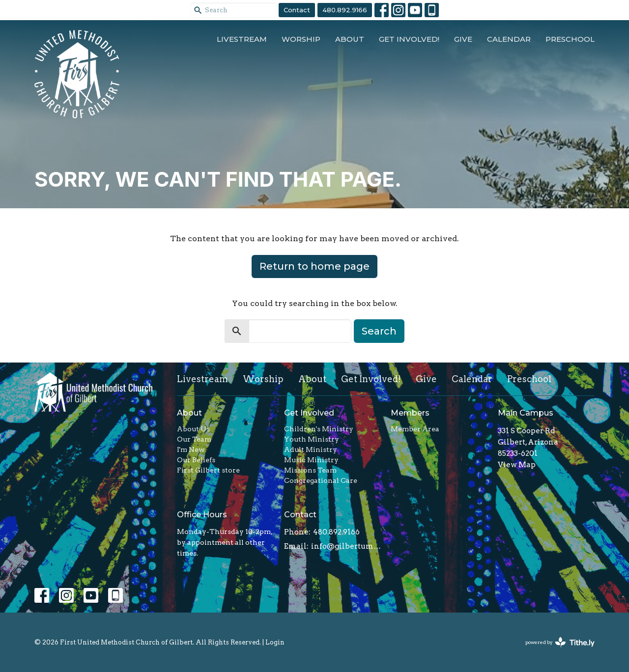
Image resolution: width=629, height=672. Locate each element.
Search (379, 331)
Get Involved (309, 413)
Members (410, 413)
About (350, 39)
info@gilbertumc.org (346, 546)
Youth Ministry (312, 439)
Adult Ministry (311, 449)
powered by (560, 642)
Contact (297, 10)
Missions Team (310, 470)
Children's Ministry (319, 429)
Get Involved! (409, 39)
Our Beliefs (196, 460)
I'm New (191, 449)
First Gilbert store (208, 470)
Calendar (509, 39)
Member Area (415, 429)
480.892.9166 (345, 10)
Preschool (570, 39)
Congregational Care (321, 480)
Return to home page (314, 266)
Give (463, 39)
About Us (193, 429)
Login (275, 642)
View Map (517, 465)
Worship (301, 39)
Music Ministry (311, 460)
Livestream (242, 39)
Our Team (194, 439)
